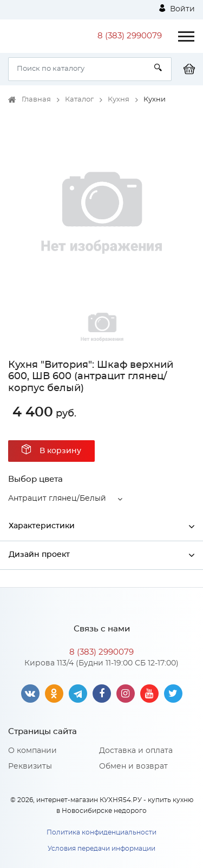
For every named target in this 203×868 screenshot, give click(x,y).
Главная (36, 100)
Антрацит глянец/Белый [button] (57, 499)
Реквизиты (30, 766)
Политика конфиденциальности (101, 832)
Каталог (79, 100)
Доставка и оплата (136, 751)
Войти (177, 9)
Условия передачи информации (101, 849)
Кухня (119, 100)
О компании (32, 751)
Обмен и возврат (133, 766)
